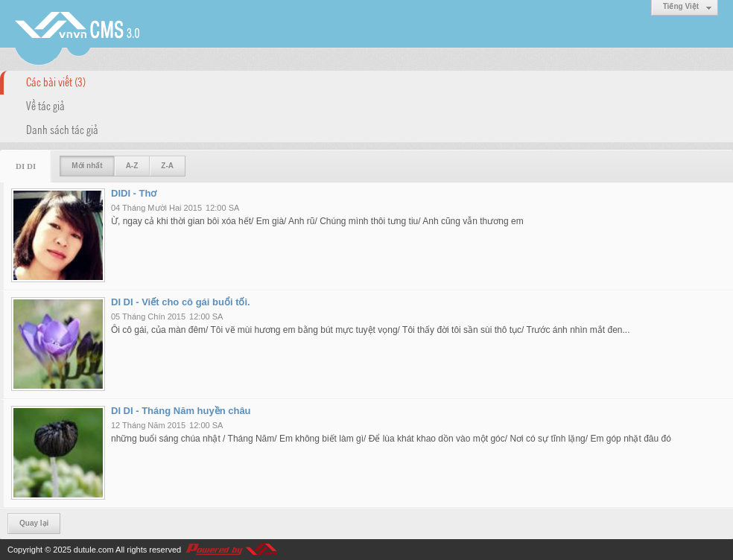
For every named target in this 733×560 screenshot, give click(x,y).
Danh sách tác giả (62, 129)
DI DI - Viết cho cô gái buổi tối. (181, 302)
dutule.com (94, 550)
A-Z (132, 166)
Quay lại (34, 523)
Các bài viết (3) (56, 81)
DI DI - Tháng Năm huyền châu (181, 411)
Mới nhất (87, 166)
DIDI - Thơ (134, 193)
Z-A (167, 166)
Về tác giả (45, 105)
